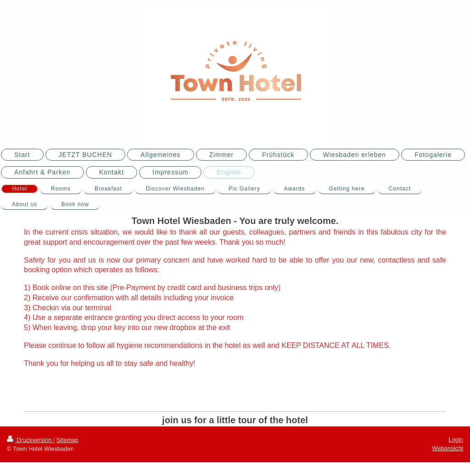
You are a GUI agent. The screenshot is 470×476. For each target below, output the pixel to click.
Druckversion (30, 440)
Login (456, 440)
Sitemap (67, 440)
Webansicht (448, 448)
